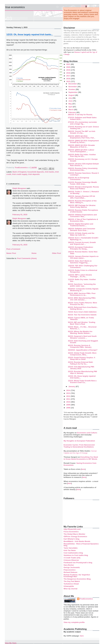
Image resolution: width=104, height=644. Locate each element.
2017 (69, 76)
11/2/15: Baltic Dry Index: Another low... (82, 280)
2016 (69, 79)
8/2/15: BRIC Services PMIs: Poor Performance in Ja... (82, 294)
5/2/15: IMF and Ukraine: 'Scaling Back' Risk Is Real (82, 323)
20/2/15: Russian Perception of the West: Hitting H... (82, 202)
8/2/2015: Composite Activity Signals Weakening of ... (83, 290)
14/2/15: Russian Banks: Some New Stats (83, 253)
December (73, 84)
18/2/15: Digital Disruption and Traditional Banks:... (81, 225)
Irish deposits (34, 174)
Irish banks (50, 172)
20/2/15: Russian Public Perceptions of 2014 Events (83, 211)
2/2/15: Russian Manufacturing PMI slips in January (82, 372)
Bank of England (19, 172)
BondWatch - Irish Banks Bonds (77, 541)
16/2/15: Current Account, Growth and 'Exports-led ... (82, 243)
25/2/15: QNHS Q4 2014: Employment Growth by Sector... (83, 142)
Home (34, 253)
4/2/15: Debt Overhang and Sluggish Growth (83, 342)
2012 (69, 396)
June (71, 101)
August (72, 95)
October (72, 89)
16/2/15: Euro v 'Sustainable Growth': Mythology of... (83, 239)
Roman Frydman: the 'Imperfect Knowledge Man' (77, 576)
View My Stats (11, 643)
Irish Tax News (70, 550)
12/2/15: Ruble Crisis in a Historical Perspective (83, 271)
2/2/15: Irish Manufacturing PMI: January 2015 (81, 368)
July (70, 98)
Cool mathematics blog (73, 553)
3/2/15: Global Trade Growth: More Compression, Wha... (82, 354)
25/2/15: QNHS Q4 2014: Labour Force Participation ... (81, 151)
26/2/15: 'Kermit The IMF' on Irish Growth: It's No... (82, 132)
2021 (69, 64)
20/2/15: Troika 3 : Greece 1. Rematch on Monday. (83, 192)
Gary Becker (69, 565)
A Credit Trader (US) (72, 558)
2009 (69, 405)
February (72, 112)
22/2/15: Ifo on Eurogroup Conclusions (79, 179)
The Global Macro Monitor (74, 534)
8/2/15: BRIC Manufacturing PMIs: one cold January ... (82, 299)
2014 (69, 390)
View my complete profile (74, 622)
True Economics (15, 7)
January (72, 386)
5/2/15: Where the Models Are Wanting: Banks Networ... (80, 332)
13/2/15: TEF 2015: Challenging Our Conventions (83, 267)
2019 (69, 70)
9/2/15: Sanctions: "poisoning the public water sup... (82, 285)
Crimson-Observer (71, 560)
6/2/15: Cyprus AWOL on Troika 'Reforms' (81, 319)
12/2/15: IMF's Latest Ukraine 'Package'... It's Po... (80, 276)
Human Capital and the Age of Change (80, 452)
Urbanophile (69, 586)
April (71, 107)
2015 (69, 81)
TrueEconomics (86, 599)
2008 (69, 408)
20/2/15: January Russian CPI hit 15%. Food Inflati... (81, 197)
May (70, 104)
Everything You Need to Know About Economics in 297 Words (81, 458)
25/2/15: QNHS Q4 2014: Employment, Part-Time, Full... (82, 137)
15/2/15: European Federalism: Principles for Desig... (81, 248)
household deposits (36, 172)
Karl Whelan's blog (72, 539)
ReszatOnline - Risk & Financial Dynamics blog (81, 545)
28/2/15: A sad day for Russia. (80, 115)
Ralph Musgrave (19, 188)
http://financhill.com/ (72, 529)
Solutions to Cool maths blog (76, 555)
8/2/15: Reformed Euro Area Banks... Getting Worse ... (83, 308)
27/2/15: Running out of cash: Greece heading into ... (83, 128)
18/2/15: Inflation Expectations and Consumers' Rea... (82, 216)
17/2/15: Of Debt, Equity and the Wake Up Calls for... (81, 234)
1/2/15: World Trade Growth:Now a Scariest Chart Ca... (82, 382)
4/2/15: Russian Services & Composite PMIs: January (80, 346)
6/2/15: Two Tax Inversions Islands (82, 315)
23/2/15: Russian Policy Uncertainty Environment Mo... (83, 169)
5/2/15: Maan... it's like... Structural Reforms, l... (82, 328)
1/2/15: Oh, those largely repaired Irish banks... (82, 377)
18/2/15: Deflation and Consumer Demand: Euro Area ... (82, 229)
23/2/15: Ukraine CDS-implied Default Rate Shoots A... (83, 165)
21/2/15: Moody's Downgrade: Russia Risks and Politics (83, 188)
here (83, 469)
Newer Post (11, 253)
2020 (69, 67)
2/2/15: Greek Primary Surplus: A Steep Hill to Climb (82, 358)
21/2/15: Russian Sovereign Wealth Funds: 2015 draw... (82, 183)
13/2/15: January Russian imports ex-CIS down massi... (83, 257)
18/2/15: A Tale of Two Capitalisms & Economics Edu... (83, 220)
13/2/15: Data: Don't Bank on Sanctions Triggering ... (80, 262)
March (71, 110)
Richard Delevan (71, 572)
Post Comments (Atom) (27, 258)
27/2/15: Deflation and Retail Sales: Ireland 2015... (82, 118)
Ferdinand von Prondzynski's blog (78, 563)
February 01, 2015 (20, 215)
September (73, 92)
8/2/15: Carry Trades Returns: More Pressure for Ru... (82, 304)
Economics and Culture (87, 433)
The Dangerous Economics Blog (77, 579)
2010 (69, 402)
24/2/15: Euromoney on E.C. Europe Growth (83, 160)
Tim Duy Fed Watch (72, 581)
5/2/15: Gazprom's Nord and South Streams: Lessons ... (82, 337)
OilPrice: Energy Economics (75, 536)
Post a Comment (13, 249)
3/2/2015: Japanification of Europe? (83, 350)
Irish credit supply (20, 174)
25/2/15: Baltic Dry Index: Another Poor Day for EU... (82, 155)
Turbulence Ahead (71, 584)
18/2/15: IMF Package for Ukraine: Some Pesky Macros (82, 206)
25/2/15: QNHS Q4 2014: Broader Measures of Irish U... (81, 146)
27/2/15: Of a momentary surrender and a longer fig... (82, 123)
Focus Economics (71, 532)
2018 (69, 73)
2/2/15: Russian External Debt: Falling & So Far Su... (81, 363)
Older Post (57, 253)
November (73, 87)
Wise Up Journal (71, 589)
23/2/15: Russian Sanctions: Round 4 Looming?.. (83, 174)
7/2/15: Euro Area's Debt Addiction (82, 312)
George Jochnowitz (72, 567)
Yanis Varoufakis (71, 548)
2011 (69, 399)
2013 (69, 393)
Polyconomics (70, 570)
